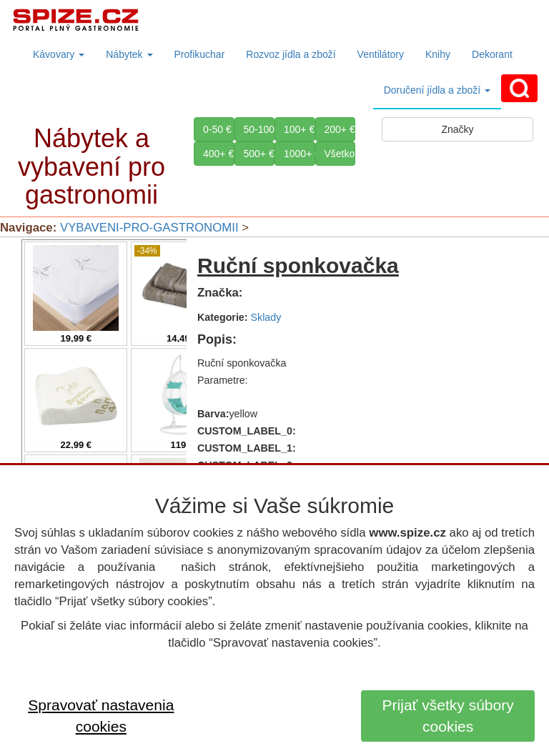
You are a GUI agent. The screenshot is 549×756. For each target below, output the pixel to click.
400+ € (218, 154)
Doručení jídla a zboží (437, 90)
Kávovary (59, 54)
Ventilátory (381, 54)
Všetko (340, 154)
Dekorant (492, 54)
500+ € (259, 154)
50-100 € (259, 129)
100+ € (299, 129)
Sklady (266, 317)
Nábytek (129, 54)
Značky (457, 129)
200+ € (340, 129)
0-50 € (217, 129)
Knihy (438, 54)
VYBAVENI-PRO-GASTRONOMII (149, 228)
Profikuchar (200, 54)
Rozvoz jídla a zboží (291, 54)
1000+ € (300, 154)
